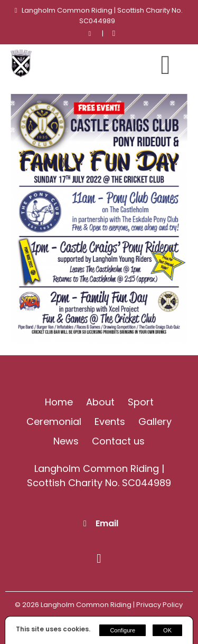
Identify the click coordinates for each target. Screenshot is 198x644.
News (66, 441)
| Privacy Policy (158, 605)
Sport (141, 402)
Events (110, 422)
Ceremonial (54, 422)
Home (59, 402)
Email (107, 523)
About (100, 402)
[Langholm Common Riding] (21, 74)
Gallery (155, 422)
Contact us (118, 441)
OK (167, 630)
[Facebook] (114, 34)
